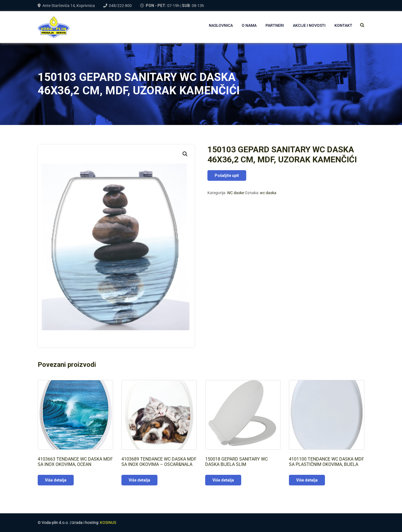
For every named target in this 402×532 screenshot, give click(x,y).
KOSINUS (108, 523)
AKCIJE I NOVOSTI (309, 25)
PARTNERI (275, 25)
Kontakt (343, 25)
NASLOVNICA (221, 25)
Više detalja (56, 480)
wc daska (268, 193)
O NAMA (249, 25)
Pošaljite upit (227, 175)
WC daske (235, 193)
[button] (185, 154)
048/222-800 (120, 6)
